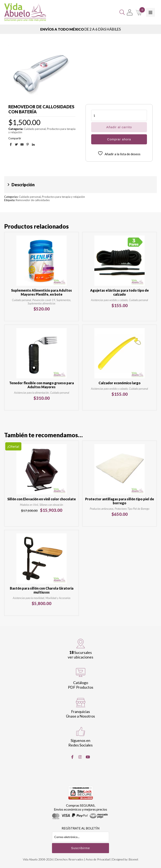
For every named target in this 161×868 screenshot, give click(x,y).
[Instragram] (80, 757)
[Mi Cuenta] (130, 12)
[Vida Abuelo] (25, 12)
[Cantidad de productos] (119, 115)
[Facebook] (72, 757)
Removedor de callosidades (33, 200)
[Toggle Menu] (151, 12)
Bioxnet (134, 859)
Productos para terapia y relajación (63, 197)
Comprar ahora (119, 139)
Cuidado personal (35, 129)
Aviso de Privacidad (98, 859)
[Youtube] (88, 757)
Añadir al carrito (119, 127)
